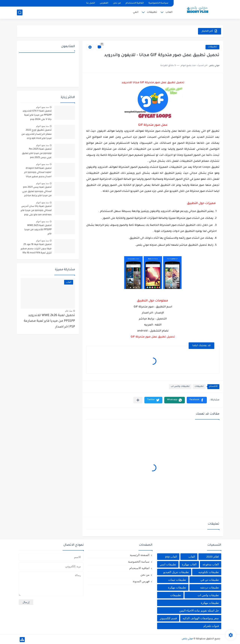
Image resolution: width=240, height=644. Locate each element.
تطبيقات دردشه (210, 587)
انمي (136, 12)
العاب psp (171, 557)
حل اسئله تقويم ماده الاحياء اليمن (199, 610)
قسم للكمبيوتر (168, 618)
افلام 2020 (213, 557)
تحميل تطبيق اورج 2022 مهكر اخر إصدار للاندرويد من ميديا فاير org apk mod (36, 134)
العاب (169, 12)
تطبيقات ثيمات (177, 580)
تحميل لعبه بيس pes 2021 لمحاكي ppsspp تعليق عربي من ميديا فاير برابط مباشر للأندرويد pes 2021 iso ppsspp (37, 192)
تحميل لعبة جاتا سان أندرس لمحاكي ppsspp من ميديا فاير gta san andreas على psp (36, 211)
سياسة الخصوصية (158, 3)
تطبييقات (176, 595)
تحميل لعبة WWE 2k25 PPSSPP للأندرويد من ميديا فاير (38, 230)
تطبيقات (152, 12)
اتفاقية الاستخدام (135, 3)
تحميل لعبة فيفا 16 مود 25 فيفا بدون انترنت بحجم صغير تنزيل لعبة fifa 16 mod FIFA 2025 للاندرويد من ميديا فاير (36, 249)
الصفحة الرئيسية (140, 555)
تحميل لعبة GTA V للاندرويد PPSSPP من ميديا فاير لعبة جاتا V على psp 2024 (37, 115)
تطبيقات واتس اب (180, 387)
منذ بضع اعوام (42, 107)
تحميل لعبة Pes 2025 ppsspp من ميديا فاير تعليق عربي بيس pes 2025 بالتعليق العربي (36, 154)
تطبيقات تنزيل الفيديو (176, 572)
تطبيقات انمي (168, 564)
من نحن (117, 3)
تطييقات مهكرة (210, 603)
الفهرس (104, 3)
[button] (197, 400)
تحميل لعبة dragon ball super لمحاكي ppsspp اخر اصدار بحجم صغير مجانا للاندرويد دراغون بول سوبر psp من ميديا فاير (37, 173)
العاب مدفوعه (211, 564)
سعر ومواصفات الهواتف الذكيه (201, 618)
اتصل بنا (91, 3)
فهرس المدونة (141, 581)
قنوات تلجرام (211, 626)
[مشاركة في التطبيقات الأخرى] (138, 400)
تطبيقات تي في (210, 580)
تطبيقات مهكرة (177, 587)
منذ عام (69, 311)
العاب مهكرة (189, 564)
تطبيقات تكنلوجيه (209, 572)
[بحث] (20, 12)
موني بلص (187, 639)
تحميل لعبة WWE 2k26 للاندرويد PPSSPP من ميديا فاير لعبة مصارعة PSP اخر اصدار (49, 321)
